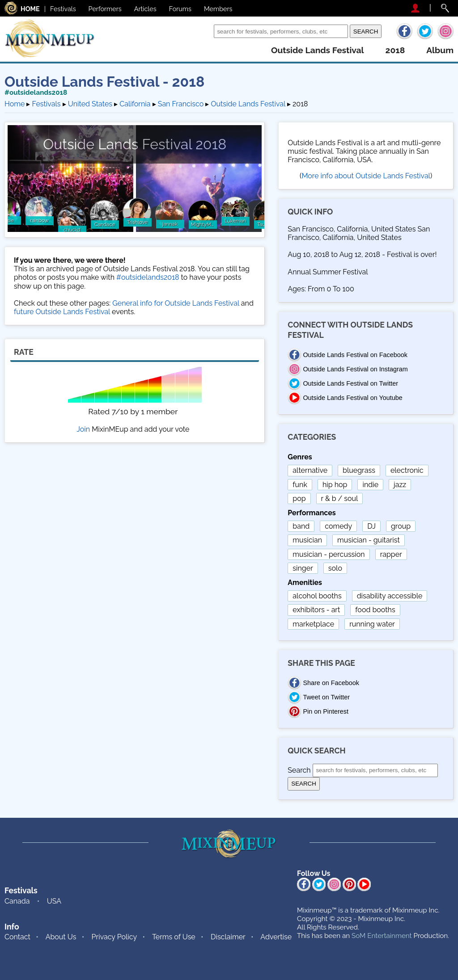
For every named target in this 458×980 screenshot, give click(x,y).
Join (83, 429)
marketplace (313, 624)
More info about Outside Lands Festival (366, 176)
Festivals (63, 9)
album (440, 50)
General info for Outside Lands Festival (176, 303)
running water (372, 624)
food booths (375, 610)
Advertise (276, 937)
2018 (395, 50)
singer (303, 568)
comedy (338, 526)
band (301, 526)
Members (218, 9)
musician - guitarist (369, 540)
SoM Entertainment (382, 936)
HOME (30, 9)
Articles (145, 9)
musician (307, 540)
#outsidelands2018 (36, 93)
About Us (61, 937)
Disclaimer (228, 937)
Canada (17, 901)
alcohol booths (317, 596)
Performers (105, 9)
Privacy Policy (114, 937)
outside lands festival (318, 50)
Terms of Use (174, 937)
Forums (180, 9)
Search (200, 31)
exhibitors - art (316, 610)
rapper (391, 554)
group (401, 526)
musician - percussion (329, 554)
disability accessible (390, 596)
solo (335, 568)
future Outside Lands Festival (62, 312)
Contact (17, 937)
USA (54, 901)
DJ (371, 526)
